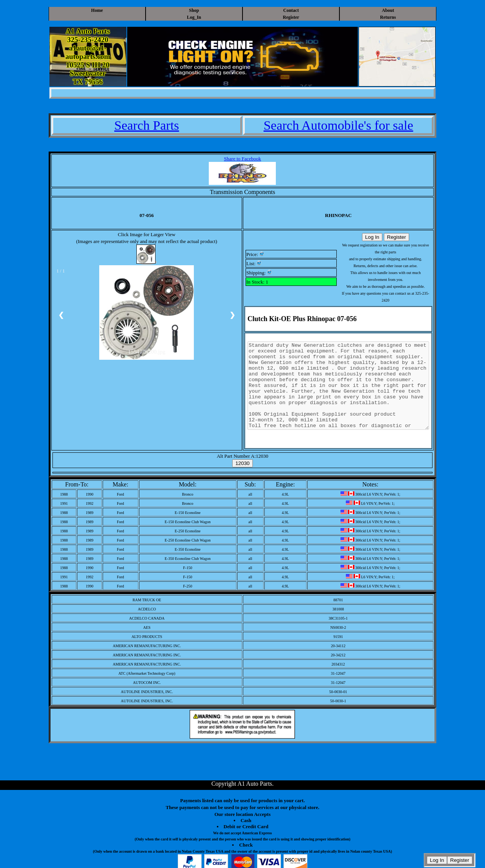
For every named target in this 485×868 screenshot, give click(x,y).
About (388, 10)
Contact (291, 10)
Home (97, 10)
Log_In (194, 17)
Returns (388, 17)
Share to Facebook (243, 159)
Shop (194, 10)
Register (291, 17)
